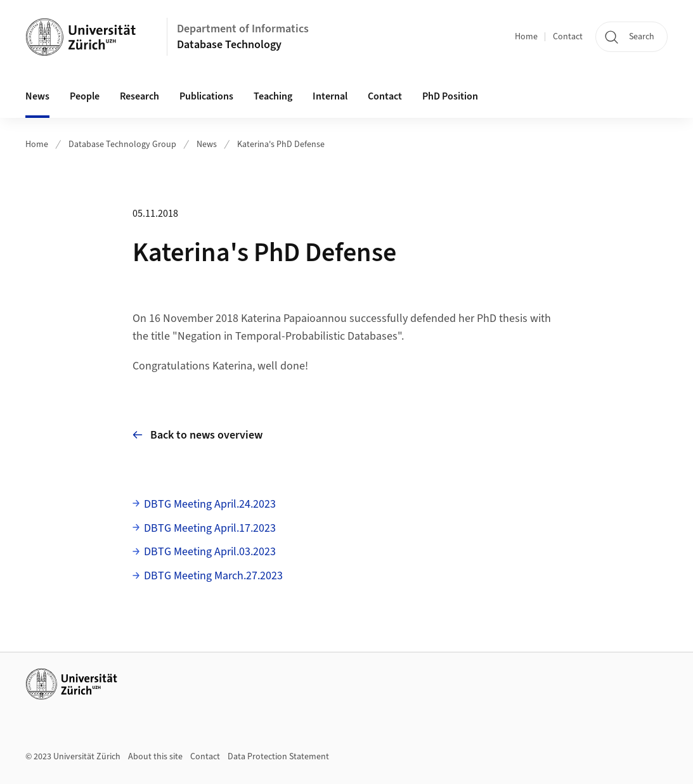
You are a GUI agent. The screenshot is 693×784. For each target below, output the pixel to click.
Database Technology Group (122, 145)
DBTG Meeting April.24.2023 (210, 504)
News (37, 96)
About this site (155, 757)
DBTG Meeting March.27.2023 (213, 576)
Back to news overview (198, 435)
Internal (330, 96)
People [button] (85, 96)
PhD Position (450, 96)
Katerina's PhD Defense (281, 145)
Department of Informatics (243, 29)
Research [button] (139, 96)
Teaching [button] (273, 96)
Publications (206, 96)
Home (526, 37)
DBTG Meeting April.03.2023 (210, 552)
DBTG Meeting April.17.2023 (210, 528)
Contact (568, 37)
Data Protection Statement (278, 757)
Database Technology (229, 45)
